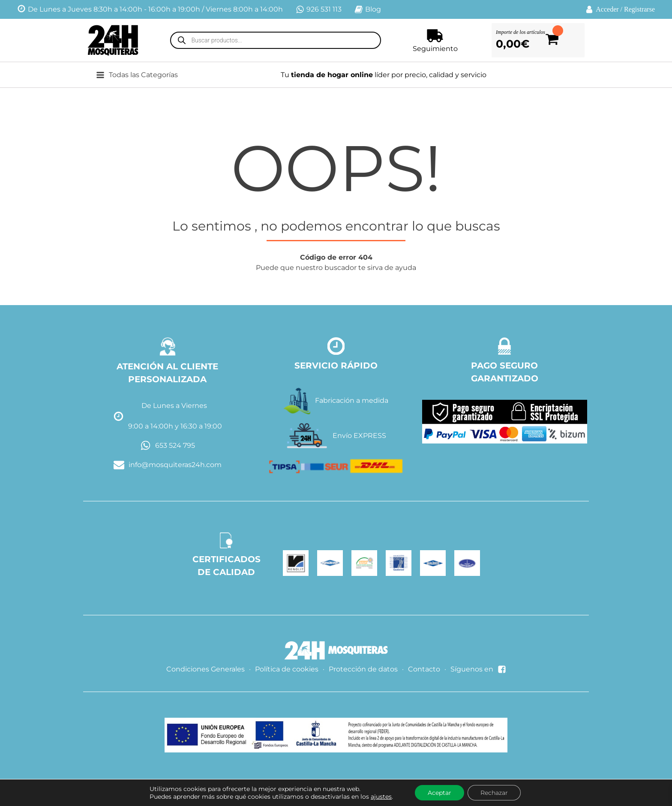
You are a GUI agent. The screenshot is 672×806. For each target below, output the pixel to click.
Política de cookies (287, 669)
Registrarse (639, 9)
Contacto (424, 669)
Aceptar (439, 793)
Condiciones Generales (205, 669)
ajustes (381, 797)
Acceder (607, 9)
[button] (143, 75)
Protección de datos (363, 669)
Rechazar (494, 793)
